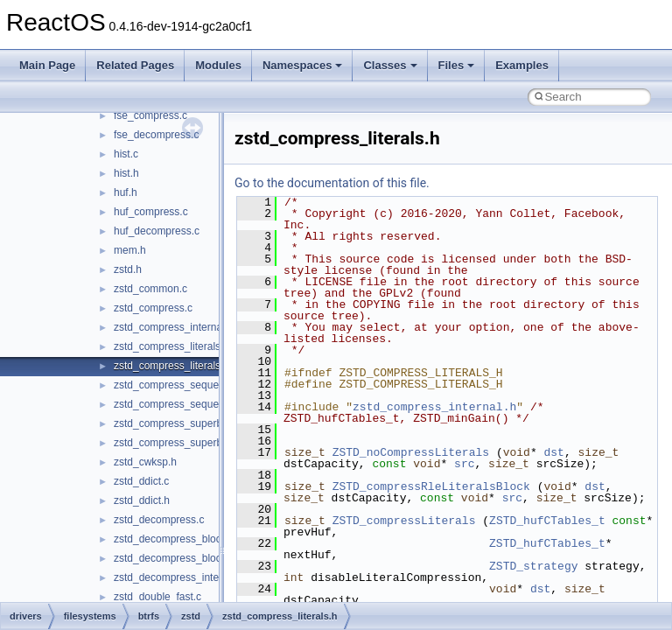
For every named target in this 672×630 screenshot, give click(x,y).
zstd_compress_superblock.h (182, 443)
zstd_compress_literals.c (171, 346)
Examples (522, 65)
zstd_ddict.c (141, 481)
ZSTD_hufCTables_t (547, 521)
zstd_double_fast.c (157, 597)
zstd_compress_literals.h (171, 366)
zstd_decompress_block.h (175, 558)
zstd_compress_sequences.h (182, 404)
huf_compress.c (151, 212)
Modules (218, 65)
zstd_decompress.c (159, 520)
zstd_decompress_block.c (174, 539)
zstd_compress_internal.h (174, 327)
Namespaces (303, 65)
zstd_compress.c (153, 308)
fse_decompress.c (156, 135)
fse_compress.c (150, 115)
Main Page (47, 65)
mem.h (130, 250)
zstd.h (128, 269)
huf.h (126, 192)
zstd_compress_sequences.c (182, 385)
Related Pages (135, 65)
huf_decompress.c (157, 231)
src (464, 464)
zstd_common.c (150, 289)
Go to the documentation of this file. (332, 183)
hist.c (126, 154)
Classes (390, 65)
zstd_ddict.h (142, 500)
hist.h (126, 173)
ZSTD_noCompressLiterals (411, 452)
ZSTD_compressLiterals (404, 521)
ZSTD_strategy (533, 566)
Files (457, 65)
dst (553, 452)
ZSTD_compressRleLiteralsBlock (431, 486)
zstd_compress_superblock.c (182, 423)
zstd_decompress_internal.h (179, 577)
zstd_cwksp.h (145, 462)
